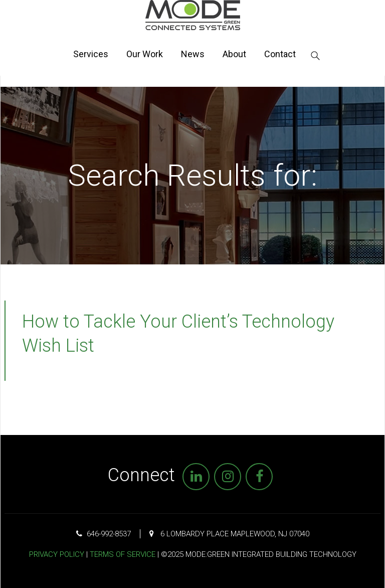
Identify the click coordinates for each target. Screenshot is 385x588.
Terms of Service (123, 554)
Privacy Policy (57, 554)
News (193, 54)
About (234, 54)
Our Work (145, 54)
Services (91, 54)
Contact (280, 54)
